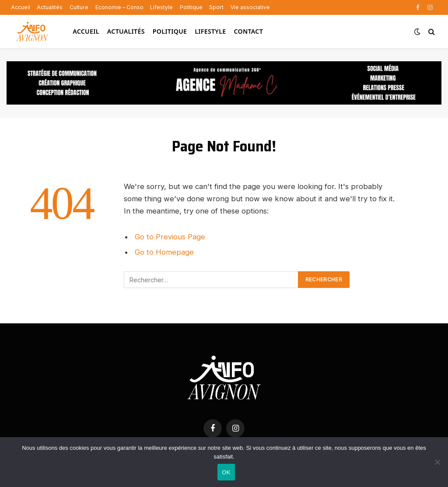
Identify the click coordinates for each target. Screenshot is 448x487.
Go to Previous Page (170, 237)
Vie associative (250, 7)
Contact (248, 31)
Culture (79, 7)
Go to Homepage (164, 252)
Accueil (21, 7)
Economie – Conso (119, 7)
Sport (216, 7)
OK (226, 472)
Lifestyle (161, 7)
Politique (191, 7)
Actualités (50, 7)
